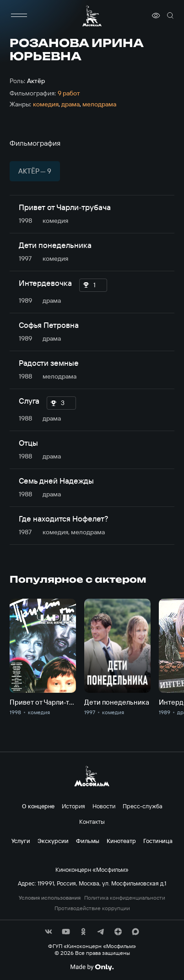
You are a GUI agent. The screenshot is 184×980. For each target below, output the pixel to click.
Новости (104, 806)
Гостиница (158, 841)
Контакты (92, 822)
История (73, 806)
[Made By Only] (92, 967)
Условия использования (50, 898)
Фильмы (88, 841)
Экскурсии (53, 841)
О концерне (38, 806)
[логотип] (92, 16)
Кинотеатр (121, 841)
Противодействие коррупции (92, 908)
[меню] (19, 16)
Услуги (21, 841)
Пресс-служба (143, 806)
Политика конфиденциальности (125, 898)
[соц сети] (49, 932)
